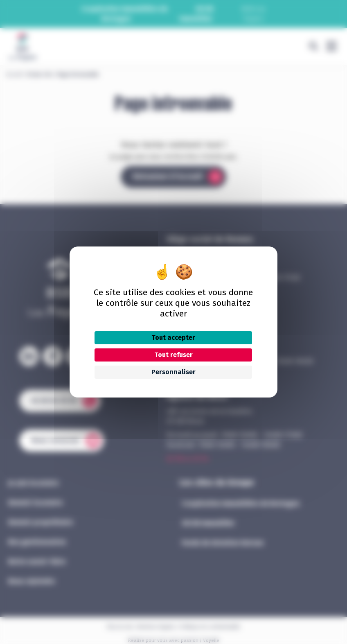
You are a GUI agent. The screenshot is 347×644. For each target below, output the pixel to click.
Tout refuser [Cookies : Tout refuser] (173, 355)
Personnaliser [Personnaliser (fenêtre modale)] (173, 372)
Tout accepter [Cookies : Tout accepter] (173, 338)
